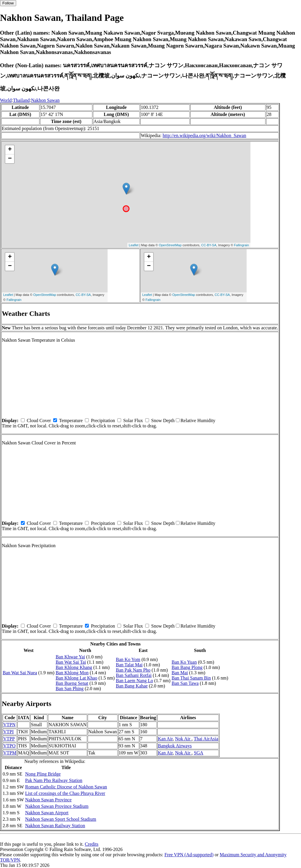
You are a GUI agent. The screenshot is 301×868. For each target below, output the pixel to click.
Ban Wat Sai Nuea (20, 673)
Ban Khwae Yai (70, 657)
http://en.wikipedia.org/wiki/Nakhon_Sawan (204, 135)
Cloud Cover (39, 420)
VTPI (9, 732)
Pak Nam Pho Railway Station (54, 780)
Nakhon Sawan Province (48, 800)
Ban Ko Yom (128, 659)
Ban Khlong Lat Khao (76, 678)
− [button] (10, 159)
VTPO (9, 746)
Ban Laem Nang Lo (134, 681)
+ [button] (10, 150)
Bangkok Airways (175, 746)
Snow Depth (163, 420)
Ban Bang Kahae (132, 686)
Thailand (21, 100)
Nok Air (183, 739)
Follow (8, 3)
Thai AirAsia (206, 739)
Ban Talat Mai (129, 665)
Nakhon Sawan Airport (47, 813)
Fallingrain (241, 245)
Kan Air (165, 739)
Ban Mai (180, 673)
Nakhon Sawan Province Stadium (57, 806)
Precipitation (103, 420)
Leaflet (134, 245)
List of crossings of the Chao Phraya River (65, 793)
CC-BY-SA (209, 245)
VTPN (9, 725)
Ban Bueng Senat (72, 683)
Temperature (71, 420)
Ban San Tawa (185, 683)
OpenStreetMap (170, 245)
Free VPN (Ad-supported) (189, 855)
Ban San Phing (70, 688)
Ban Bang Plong (187, 667)
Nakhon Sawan (45, 100)
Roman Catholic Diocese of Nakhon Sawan (66, 787)
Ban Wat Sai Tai (71, 662)
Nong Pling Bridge (43, 774)
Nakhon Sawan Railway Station (55, 826)
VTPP (9, 739)
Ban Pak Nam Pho (133, 670)
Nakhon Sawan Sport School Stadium (61, 819)
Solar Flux (133, 420)
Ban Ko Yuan (184, 662)
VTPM (10, 753)
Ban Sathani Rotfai (134, 675)
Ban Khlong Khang (74, 667)
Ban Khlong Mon (72, 673)
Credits (91, 844)
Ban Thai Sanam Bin (191, 678)
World (6, 100)
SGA (199, 753)
